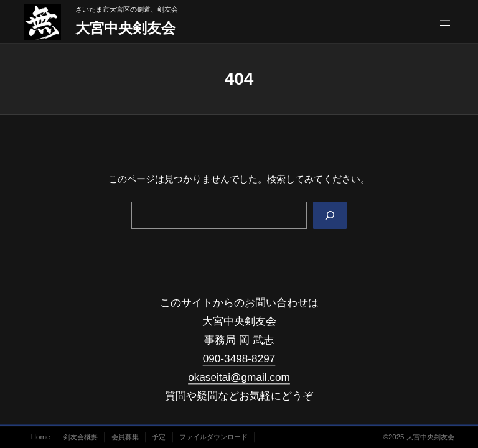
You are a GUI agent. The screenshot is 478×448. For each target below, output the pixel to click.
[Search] (330, 215)
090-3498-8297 (239, 358)
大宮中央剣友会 (125, 28)
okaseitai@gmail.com (239, 378)
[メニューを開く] (445, 23)
